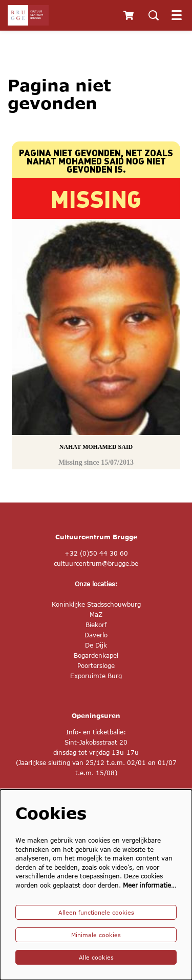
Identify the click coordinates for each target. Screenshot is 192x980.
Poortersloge (96, 666)
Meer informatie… (150, 885)
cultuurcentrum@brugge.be (96, 564)
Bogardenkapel (96, 655)
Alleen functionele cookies (96, 912)
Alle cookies (96, 957)
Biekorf (96, 625)
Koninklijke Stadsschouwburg (96, 604)
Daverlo (96, 635)
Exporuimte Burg (96, 676)
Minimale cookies (96, 935)
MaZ (96, 615)
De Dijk (96, 645)
